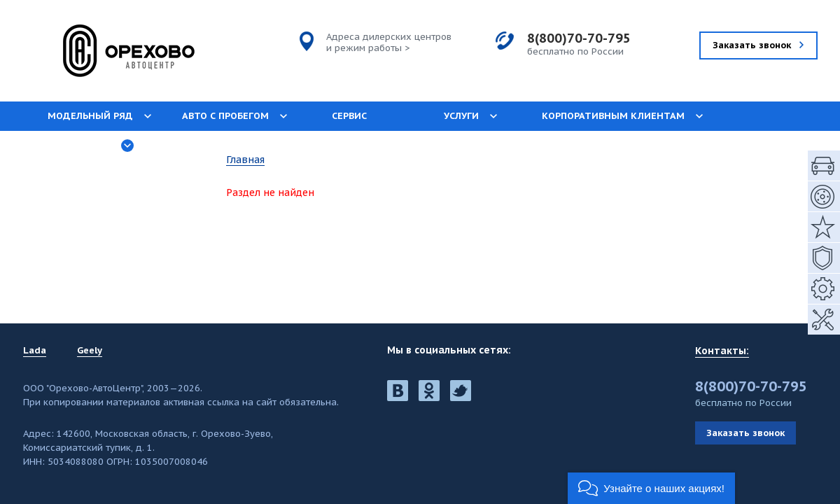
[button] (651, 488)
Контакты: (722, 351)
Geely (90, 351)
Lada (35, 351)
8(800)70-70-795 (579, 38)
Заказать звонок (745, 433)
